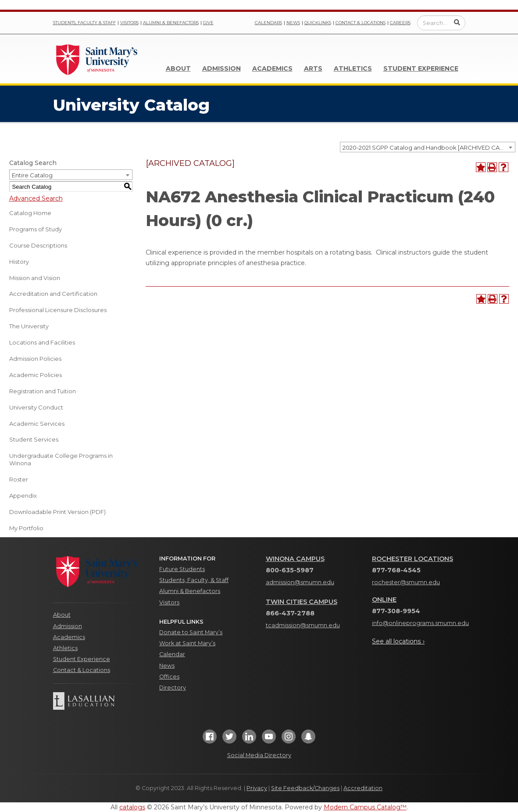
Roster (19, 479)
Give (208, 23)
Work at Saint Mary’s (187, 643)
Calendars (268, 23)
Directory (173, 688)
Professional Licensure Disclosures (58, 310)
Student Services (34, 439)
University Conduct (36, 407)
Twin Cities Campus (302, 602)
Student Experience (421, 68)
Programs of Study (36, 229)
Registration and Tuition (43, 391)
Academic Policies (36, 375)
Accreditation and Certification (53, 294)
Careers (400, 23)
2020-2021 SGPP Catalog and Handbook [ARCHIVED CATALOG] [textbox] (429, 147)
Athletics (353, 68)
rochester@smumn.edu (406, 582)
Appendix (23, 496)
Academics (272, 68)
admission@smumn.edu (300, 582)
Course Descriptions (38, 245)
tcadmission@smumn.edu (303, 625)
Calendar (172, 654)
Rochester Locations (413, 559)
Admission (221, 68)
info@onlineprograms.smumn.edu (420, 623)
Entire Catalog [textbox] (32, 175)
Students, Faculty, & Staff (194, 580)
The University (29, 326)
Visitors (129, 23)
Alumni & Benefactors (171, 23)
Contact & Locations (361, 23)
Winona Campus (295, 559)
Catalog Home (30, 213)
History (19, 262)
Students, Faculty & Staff (84, 23)
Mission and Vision (35, 278)
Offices (169, 677)
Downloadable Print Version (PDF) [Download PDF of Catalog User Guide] (57, 512)
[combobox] (428, 147)
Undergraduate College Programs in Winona (61, 459)
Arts (313, 68)
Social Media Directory (259, 755)
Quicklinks (318, 23)
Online (384, 600)
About (178, 68)
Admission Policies (35, 359)
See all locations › (398, 641)
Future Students (182, 569)
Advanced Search (36, 198)
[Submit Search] (457, 22)
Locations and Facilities (42, 342)
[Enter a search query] (441, 23)
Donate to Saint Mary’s (191, 632)
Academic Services (37, 424)
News (293, 23)
